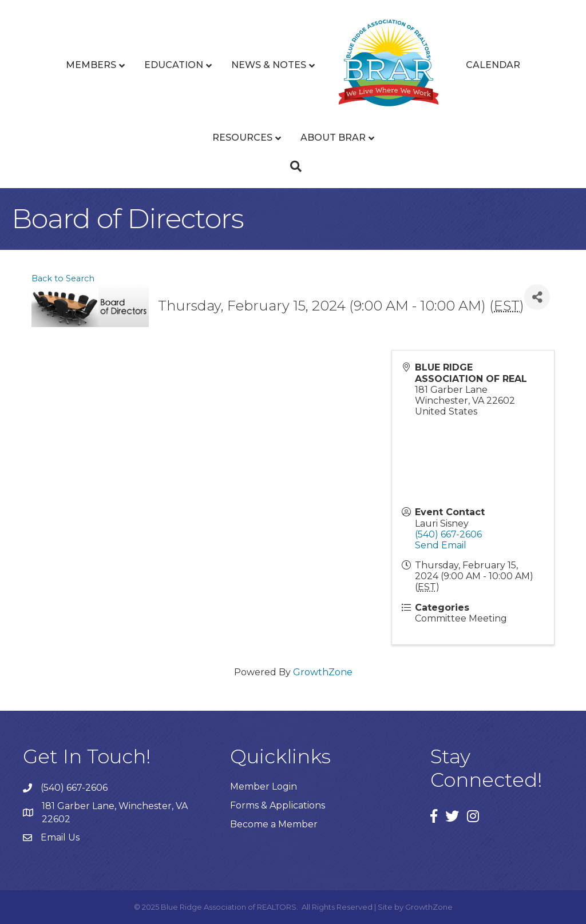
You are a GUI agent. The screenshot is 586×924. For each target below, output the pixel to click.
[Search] (293, 166)
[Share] (537, 297)
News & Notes (269, 65)
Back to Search (63, 278)
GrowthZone (323, 672)
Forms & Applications (278, 805)
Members (91, 65)
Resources (242, 138)
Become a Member (274, 824)
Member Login (264, 786)
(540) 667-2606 (448, 534)
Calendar (493, 65)
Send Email (441, 545)
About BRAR (333, 138)
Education (174, 65)
